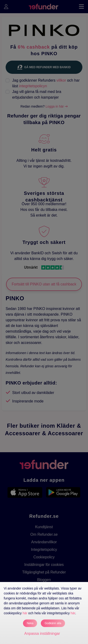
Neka (30, 623)
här (25, 613)
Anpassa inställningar (42, 634)
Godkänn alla (53, 623)
